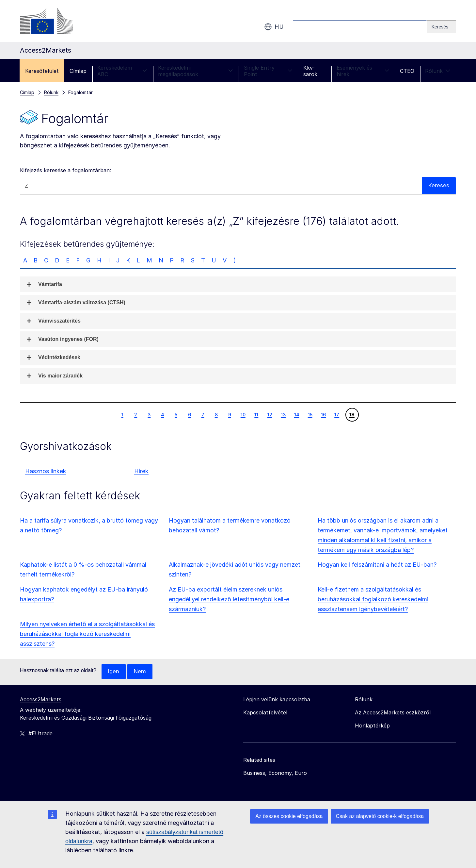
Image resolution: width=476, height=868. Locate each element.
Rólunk (438, 71)
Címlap (78, 71)
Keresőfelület (42, 71)
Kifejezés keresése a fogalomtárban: (65, 170)
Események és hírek (363, 71)
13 (283, 414)
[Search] (441, 27)
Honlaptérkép (372, 726)
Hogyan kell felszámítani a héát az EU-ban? (377, 565)
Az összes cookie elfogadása (289, 816)
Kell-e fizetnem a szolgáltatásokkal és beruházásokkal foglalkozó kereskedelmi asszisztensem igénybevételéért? (373, 599)
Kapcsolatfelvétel (265, 713)
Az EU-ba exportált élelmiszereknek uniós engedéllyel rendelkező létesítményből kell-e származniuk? (229, 599)
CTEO (407, 71)
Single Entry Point (268, 71)
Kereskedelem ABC (122, 71)
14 (297, 414)
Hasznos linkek (46, 471)
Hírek (141, 471)
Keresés (439, 185)
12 (270, 414)
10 (243, 414)
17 (337, 414)
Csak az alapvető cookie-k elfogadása (380, 816)
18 (352, 414)
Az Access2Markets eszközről (393, 713)
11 (256, 414)
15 (310, 414)
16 (323, 414)
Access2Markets (41, 700)
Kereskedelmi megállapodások (196, 71)
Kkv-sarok (310, 71)
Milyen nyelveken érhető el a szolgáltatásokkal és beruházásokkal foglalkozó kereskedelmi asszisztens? (87, 634)
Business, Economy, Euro (275, 773)
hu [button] (274, 27)
